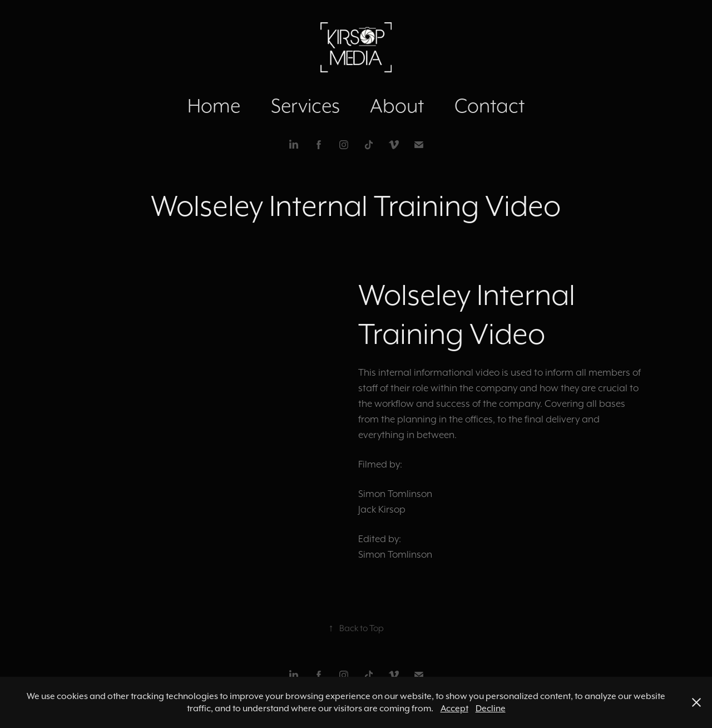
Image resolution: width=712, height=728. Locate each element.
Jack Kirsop (382, 509)
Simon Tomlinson (395, 494)
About (397, 105)
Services (305, 105)
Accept (454, 708)
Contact (489, 105)
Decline (491, 708)
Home (214, 105)
